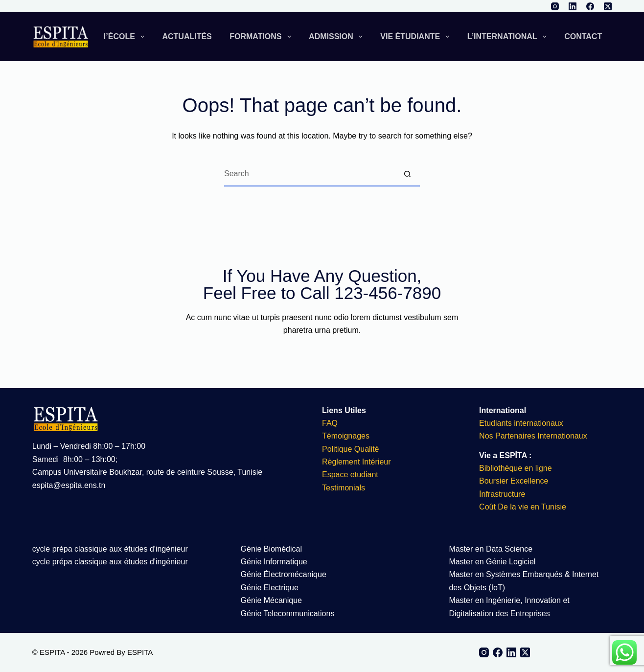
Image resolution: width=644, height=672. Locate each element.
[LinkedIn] (573, 6)
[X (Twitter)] (608, 6)
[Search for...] (310, 174)
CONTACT (583, 36)
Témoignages (346, 436)
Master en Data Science (491, 549)
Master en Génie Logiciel (492, 562)
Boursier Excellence (514, 481)
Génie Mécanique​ (271, 600)
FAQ (330, 423)
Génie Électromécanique (285, 574)
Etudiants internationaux (521, 423)
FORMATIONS (262, 37)
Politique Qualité (351, 449)
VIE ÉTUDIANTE (417, 37)
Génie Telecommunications (288, 614)
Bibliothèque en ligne (516, 468)
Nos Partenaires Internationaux (533, 436)
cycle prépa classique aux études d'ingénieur (110, 549)
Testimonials (344, 488)
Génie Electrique (270, 588)
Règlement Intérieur (356, 462)
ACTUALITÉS (187, 36)
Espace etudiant (350, 475)
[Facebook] (590, 6)
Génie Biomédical (271, 549)
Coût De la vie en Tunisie (524, 507)
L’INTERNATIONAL (509, 37)
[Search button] (408, 174)
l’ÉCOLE (126, 37)
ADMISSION (338, 37)
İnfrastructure (502, 494)
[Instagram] (555, 6)
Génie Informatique (274, 562)
